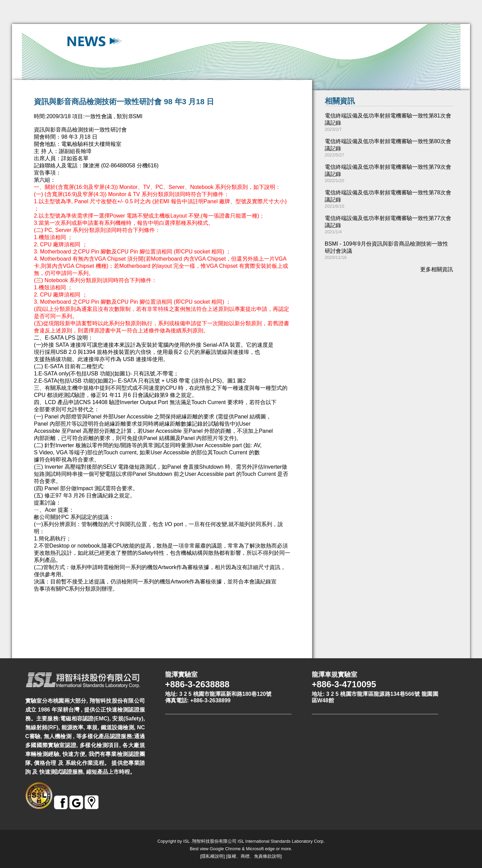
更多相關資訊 (437, 269)
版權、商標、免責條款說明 (254, 856)
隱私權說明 (212, 856)
